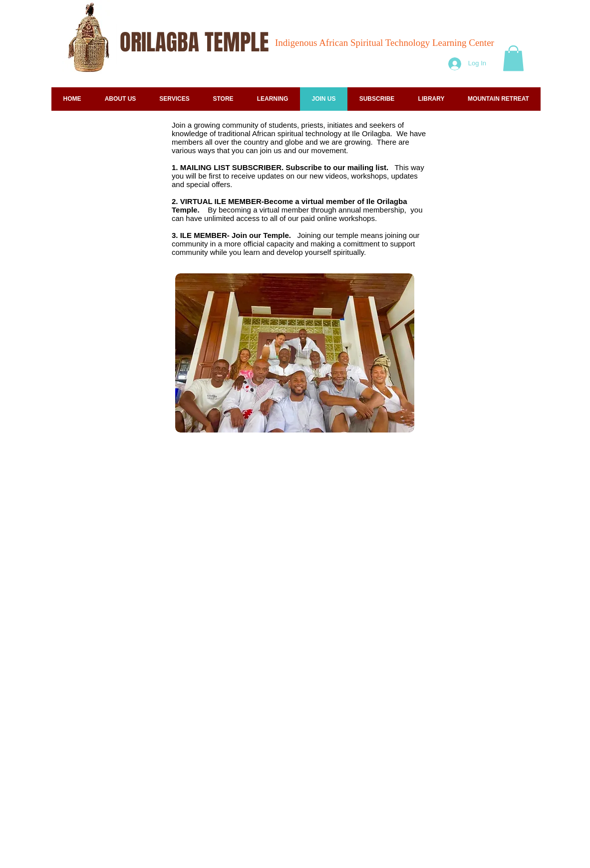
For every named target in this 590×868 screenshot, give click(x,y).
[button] (513, 58)
